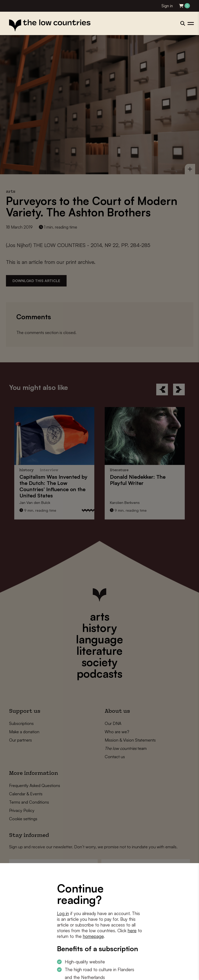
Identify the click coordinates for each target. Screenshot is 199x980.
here (132, 931)
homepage (93, 936)
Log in (63, 913)
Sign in (167, 6)
